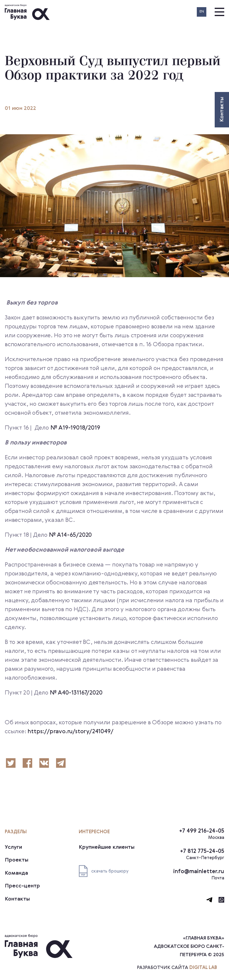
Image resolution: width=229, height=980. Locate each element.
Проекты (17, 860)
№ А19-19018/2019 (75, 428)
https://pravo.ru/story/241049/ (70, 732)
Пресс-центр (22, 886)
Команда (16, 873)
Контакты (17, 899)
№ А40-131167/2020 (76, 693)
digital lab (203, 968)
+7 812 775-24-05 (202, 851)
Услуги (13, 847)
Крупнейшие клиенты (107, 847)
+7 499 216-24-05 (202, 831)
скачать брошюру (104, 871)
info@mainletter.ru (199, 871)
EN (202, 12)
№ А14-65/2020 (70, 535)
